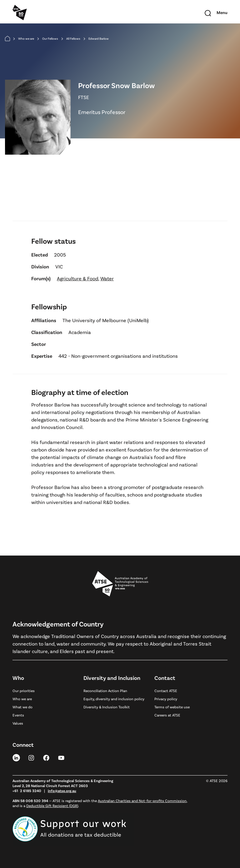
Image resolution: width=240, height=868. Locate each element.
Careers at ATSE (167, 715)
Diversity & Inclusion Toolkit (107, 707)
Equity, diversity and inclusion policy (114, 699)
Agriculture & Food (77, 278)
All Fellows (73, 38)
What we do (22, 707)
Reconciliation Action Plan (105, 691)
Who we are (26, 38)
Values (18, 723)
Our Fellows (50, 38)
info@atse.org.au (62, 791)
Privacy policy (166, 699)
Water (107, 278)
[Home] (7, 39)
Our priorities (24, 691)
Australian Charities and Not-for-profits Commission (142, 801)
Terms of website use (172, 707)
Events (18, 715)
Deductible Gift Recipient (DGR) (52, 806)
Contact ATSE (166, 691)
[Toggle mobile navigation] (222, 12)
